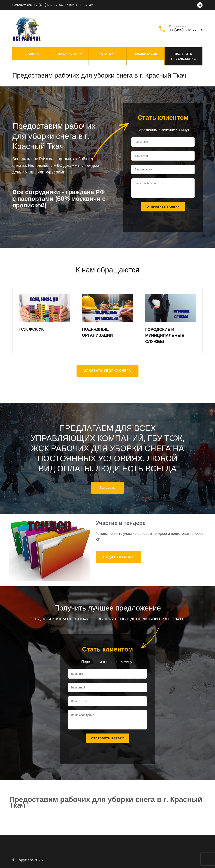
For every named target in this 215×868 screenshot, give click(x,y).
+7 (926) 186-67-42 (79, 5)
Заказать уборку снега (107, 371)
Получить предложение (184, 56)
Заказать (107, 488)
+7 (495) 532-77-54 (48, 5)
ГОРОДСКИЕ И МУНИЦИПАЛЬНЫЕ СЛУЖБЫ (165, 335)
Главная (31, 54)
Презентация (145, 54)
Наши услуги (69, 54)
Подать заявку (118, 557)
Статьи (107, 54)
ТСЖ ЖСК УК (31, 329)
